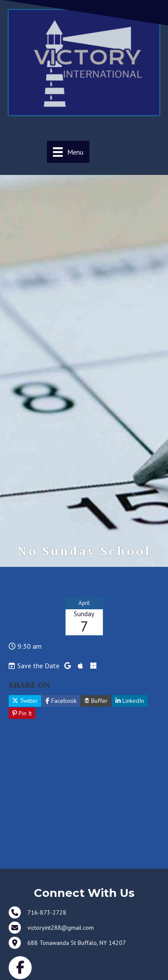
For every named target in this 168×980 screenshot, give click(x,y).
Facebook (61, 701)
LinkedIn (130, 701)
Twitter (25, 701)
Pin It (22, 713)
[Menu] (68, 152)
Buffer (96, 701)
